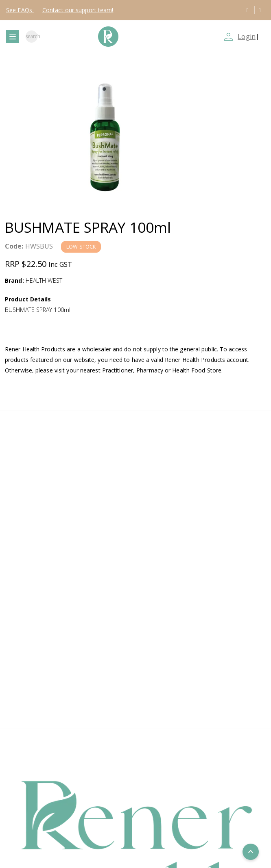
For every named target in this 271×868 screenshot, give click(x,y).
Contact (78, 10)
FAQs (20, 10)
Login (247, 37)
